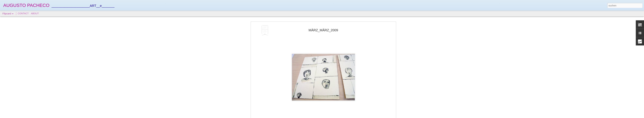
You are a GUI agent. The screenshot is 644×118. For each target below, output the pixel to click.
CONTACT (23, 13)
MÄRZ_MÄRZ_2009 (323, 30)
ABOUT (35, 13)
